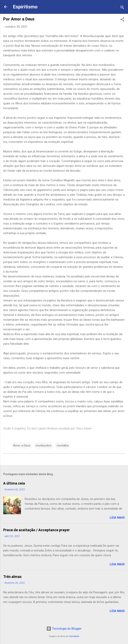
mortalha (63, 445)
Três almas (12, 577)
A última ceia (14, 483)
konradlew (74, 636)
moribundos (44, 445)
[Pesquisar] (122, 8)
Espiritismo (25, 7)
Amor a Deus (22, 445)
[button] (122, 20)
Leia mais (117, 518)
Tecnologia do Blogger (64, 629)
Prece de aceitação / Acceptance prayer (36, 530)
